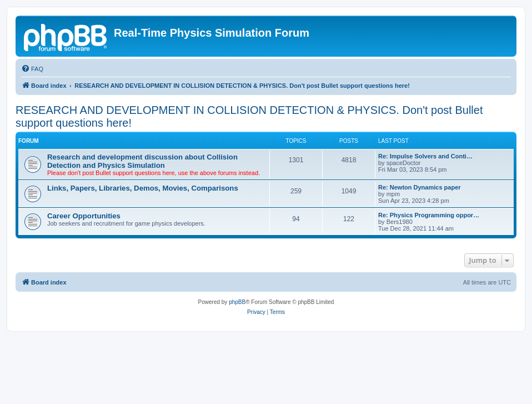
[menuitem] (32, 69)
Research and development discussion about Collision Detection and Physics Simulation (142, 161)
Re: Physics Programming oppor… (429, 215)
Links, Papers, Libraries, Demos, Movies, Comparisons (143, 188)
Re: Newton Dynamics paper (420, 187)
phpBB (237, 302)
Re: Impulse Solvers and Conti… (425, 156)
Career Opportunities (84, 216)
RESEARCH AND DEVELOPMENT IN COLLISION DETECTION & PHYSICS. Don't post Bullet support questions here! (249, 116)
